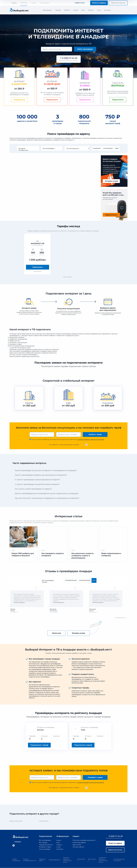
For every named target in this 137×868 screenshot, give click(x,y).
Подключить (38, 267)
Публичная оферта (79, 843)
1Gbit (83, 730)
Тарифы (58, 10)
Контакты (108, 10)
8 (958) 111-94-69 (78, 3)
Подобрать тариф (95, 777)
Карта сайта (77, 845)
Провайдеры (47, 10)
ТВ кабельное (28, 150)
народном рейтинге (49, 353)
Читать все (56, 633)
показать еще (120, 618)
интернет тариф (20, 356)
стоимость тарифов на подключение (30, 349)
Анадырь (13, 3)
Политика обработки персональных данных (67, 860)
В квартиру (24, 3)
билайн (51, 582)
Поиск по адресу (99, 3)
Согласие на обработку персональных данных (103, 860)
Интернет (28, 148)
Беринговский (16, 821)
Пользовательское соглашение (119, 860)
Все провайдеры (52, 148)
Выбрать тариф (95, 434)
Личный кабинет (78, 847)
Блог (83, 10)
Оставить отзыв (79, 633)
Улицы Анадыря (45, 849)
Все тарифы (68, 277)
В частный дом (45, 3)
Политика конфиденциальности (84, 840)
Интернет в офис (45, 847)
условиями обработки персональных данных (91, 439)
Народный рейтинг (46, 845)
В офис (34, 3)
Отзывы (91, 10)
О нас (99, 10)
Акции (76, 10)
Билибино (44, 821)
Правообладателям (54, 860)
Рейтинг (67, 10)
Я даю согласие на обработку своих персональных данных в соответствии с (68, 439)
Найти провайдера (85, 49)
